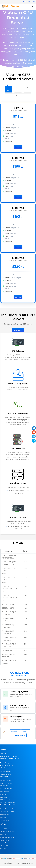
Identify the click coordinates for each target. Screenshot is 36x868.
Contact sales (18, 330)
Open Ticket (20, 735)
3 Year (18, 95)
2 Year (28, 87)
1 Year (18, 87)
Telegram (15, 731)
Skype (26, 731)
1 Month (8, 88)
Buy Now (18, 147)
